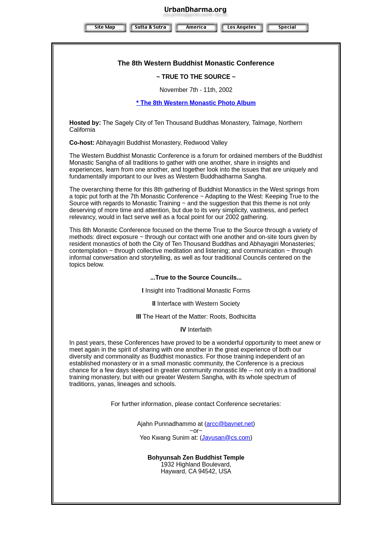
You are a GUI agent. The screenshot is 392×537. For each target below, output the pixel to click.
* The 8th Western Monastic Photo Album (196, 103)
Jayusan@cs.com (226, 438)
